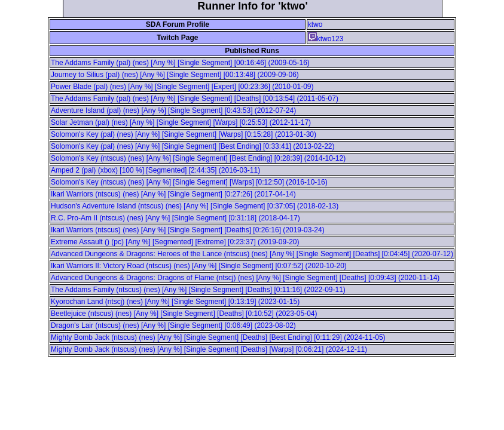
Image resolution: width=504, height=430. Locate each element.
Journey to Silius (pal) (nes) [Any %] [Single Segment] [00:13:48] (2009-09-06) (175, 75)
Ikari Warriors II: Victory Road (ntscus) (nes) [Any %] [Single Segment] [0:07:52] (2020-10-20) (199, 266)
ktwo (315, 24)
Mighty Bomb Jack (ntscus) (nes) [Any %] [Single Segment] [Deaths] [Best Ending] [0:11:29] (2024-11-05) (218, 337)
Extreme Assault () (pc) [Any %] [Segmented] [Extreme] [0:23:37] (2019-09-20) (175, 242)
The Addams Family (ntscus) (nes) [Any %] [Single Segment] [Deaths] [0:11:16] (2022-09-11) (198, 290)
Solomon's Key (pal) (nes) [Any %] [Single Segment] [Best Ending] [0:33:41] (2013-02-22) (193, 146)
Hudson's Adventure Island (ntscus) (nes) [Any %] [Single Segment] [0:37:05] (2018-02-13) (195, 206)
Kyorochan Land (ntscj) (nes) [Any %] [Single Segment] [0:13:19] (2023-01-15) (175, 302)
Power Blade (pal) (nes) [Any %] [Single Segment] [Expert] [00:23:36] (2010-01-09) (182, 87)
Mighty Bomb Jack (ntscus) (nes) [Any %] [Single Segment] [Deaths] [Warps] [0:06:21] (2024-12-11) (209, 349)
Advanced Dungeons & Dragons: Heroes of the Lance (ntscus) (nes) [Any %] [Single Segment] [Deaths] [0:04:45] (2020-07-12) (252, 254)
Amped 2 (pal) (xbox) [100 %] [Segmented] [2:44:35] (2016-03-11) (155, 170)
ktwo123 (326, 39)
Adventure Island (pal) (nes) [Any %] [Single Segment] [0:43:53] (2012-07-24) (173, 110)
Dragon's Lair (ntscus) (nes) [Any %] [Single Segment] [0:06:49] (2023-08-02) (173, 325)
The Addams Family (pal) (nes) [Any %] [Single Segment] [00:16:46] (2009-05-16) (180, 63)
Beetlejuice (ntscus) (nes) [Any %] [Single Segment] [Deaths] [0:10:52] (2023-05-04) (184, 314)
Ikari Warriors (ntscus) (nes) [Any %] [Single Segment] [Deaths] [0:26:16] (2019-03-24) (188, 230)
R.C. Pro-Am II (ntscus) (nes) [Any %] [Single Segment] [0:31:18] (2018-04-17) (175, 218)
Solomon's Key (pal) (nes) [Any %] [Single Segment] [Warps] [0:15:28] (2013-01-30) (184, 134)
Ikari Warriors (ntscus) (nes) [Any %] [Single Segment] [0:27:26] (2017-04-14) (173, 194)
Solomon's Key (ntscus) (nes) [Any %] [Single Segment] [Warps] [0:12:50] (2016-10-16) (189, 182)
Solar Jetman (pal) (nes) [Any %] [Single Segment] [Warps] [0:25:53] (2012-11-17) (181, 122)
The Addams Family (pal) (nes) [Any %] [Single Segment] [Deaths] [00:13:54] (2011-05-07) (195, 99)
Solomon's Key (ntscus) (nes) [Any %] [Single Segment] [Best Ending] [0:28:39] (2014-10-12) (198, 158)
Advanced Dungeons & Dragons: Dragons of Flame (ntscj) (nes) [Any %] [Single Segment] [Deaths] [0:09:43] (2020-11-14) (245, 278)
